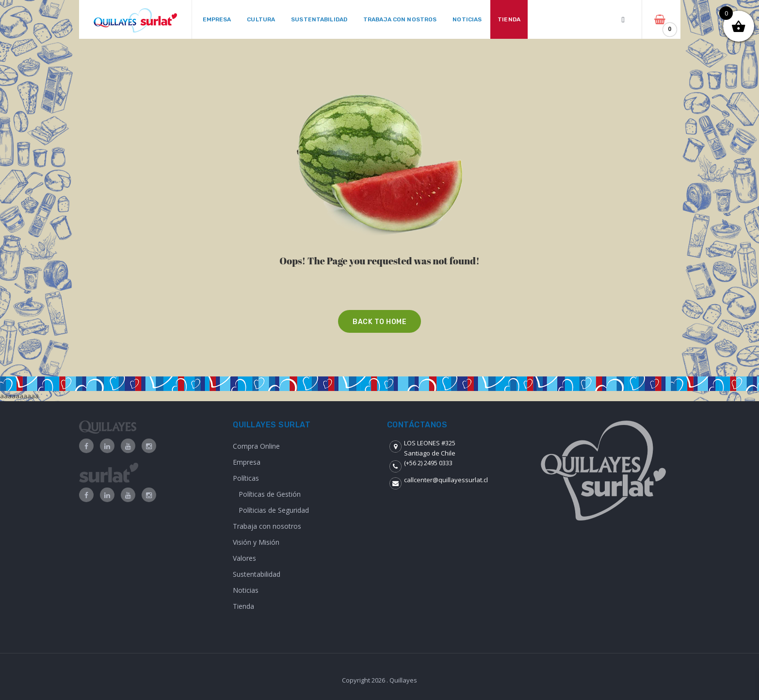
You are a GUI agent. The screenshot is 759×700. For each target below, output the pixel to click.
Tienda (243, 606)
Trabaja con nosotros (267, 526)
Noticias (246, 590)
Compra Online (256, 446)
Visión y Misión (256, 542)
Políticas (246, 478)
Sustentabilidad (257, 574)
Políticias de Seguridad (274, 510)
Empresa (247, 462)
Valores (244, 558)
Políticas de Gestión (270, 494)
